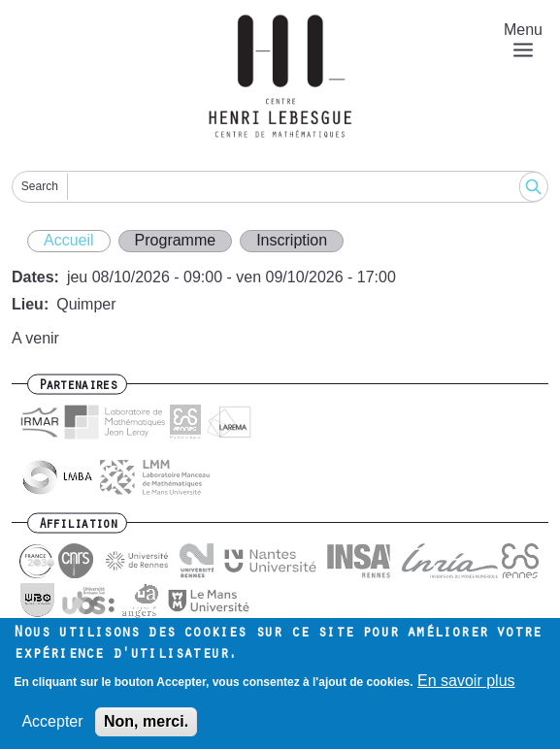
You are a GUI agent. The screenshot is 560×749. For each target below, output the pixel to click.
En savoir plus (466, 687)
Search (40, 186)
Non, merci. (146, 728)
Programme (176, 240)
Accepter (52, 728)
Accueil (69, 240)
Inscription (292, 240)
